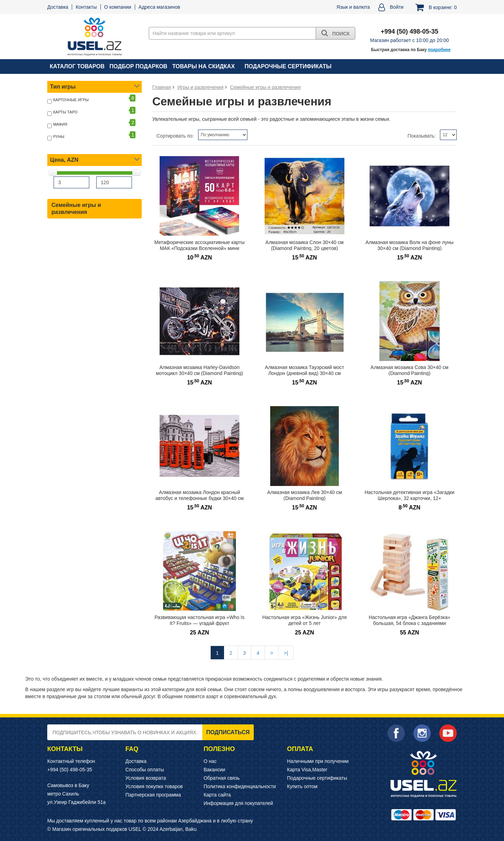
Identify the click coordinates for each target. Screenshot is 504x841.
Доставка (58, 7)
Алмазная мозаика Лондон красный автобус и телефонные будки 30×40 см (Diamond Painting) (199, 498)
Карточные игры (71, 100)
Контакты (86, 7)
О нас (210, 761)
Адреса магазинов (159, 7)
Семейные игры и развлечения (76, 208)
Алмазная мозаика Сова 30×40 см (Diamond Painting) (409, 370)
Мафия (60, 124)
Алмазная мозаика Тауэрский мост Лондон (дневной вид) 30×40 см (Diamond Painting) (304, 373)
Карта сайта (217, 795)
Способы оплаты (145, 770)
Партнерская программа (153, 795)
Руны (59, 137)
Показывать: (422, 136)
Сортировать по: (175, 136)
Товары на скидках (204, 66)
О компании (118, 7)
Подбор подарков (138, 66)
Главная (162, 87)
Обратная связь (222, 778)
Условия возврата (146, 778)
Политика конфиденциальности (240, 786)
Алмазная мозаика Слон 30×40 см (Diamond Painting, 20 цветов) (304, 245)
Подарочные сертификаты (288, 66)
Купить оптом (302, 786)
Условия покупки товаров (154, 786)
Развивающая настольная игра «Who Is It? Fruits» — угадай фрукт (200, 620)
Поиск (335, 33)
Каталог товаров (77, 66)
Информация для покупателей (238, 803)
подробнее (439, 50)
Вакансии (215, 770)
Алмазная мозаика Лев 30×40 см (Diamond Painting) (304, 495)
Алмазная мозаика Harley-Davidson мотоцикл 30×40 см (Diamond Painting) (200, 370)
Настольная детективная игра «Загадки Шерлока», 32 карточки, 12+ (410, 495)
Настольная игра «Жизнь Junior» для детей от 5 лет (304, 620)
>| (286, 653)
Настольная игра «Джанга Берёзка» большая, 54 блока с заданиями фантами (409, 623)
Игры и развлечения (200, 87)
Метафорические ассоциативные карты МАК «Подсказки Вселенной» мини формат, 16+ (199, 248)
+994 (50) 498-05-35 (70, 770)
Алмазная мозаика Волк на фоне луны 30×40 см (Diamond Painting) (409, 245)
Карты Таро (65, 112)
